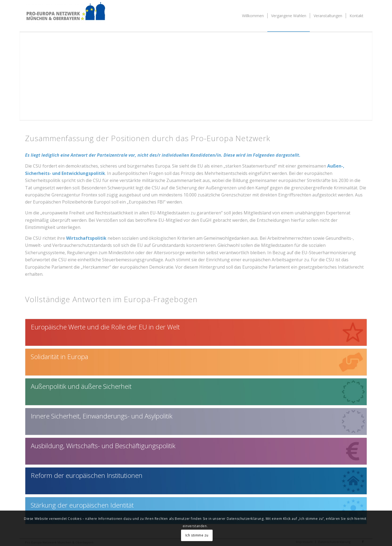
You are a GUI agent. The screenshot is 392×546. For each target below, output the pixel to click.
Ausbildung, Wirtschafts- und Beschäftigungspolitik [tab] (103, 446)
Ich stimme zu (197, 535)
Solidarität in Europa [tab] (59, 357)
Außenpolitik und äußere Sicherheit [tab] (81, 386)
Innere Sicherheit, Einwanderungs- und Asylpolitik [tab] (102, 416)
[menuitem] (253, 16)
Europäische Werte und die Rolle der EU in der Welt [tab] (105, 327)
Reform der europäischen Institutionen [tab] (87, 475)
